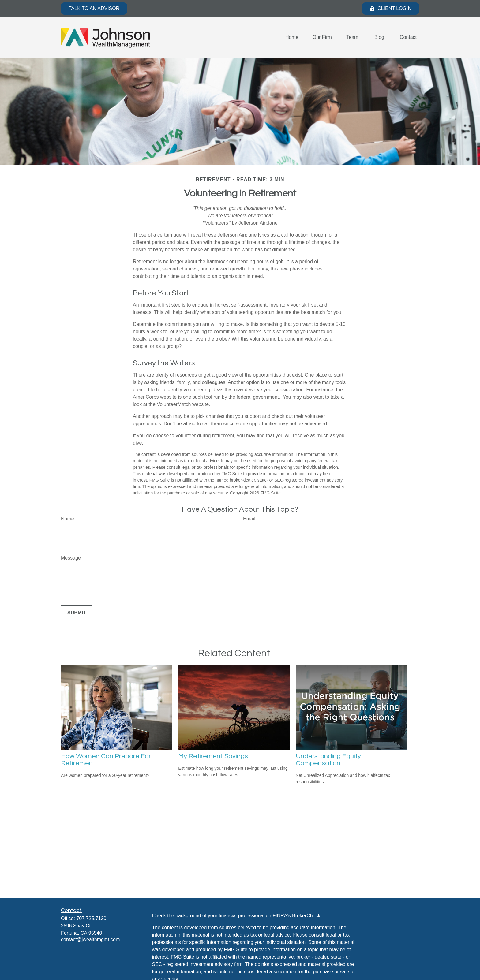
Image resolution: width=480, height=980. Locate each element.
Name (67, 519)
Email (249, 519)
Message (71, 558)
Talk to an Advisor (94, 8)
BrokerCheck (306, 916)
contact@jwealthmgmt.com (90, 939)
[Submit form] (77, 613)
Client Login (391, 9)
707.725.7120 (91, 918)
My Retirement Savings (213, 756)
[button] (292, 37)
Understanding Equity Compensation (328, 760)
